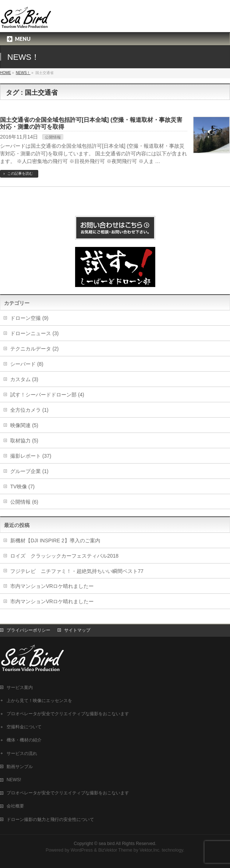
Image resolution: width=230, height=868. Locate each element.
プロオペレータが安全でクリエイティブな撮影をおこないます (68, 714)
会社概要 (15, 806)
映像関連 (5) (24, 425)
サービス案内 (20, 687)
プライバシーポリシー (28, 630)
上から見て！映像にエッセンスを (39, 701)
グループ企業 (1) (29, 471)
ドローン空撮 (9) (29, 318)
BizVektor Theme (115, 850)
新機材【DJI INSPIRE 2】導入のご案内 (55, 540)
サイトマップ (77, 630)
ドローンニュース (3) (34, 333)
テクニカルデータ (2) (34, 349)
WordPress (82, 850)
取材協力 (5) (24, 441)
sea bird (107, 844)
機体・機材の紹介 (24, 740)
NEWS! (14, 780)
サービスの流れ (22, 753)
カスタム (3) (24, 379)
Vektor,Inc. (150, 850)
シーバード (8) (27, 364)
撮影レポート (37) (31, 456)
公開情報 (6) (24, 502)
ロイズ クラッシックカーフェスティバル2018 (64, 556)
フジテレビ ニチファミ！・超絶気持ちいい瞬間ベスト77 (77, 571)
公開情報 (53, 137)
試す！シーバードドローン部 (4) (47, 395)
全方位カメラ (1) (29, 410)
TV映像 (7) (22, 487)
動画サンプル (20, 767)
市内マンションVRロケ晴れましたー (52, 586)
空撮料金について (24, 727)
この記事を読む (20, 173)
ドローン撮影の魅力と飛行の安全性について (50, 819)
